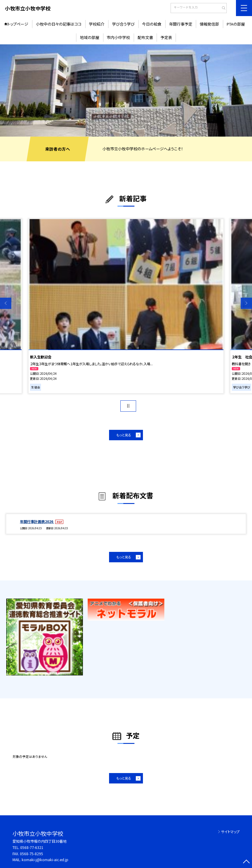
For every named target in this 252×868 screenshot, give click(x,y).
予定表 (166, 37)
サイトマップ (230, 832)
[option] (126, 90)
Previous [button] (6, 303)
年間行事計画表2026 (37, 522)
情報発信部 (209, 24)
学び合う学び (123, 24)
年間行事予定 (181, 24)
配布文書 (145, 37)
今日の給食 (152, 24)
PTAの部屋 (236, 24)
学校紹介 (97, 24)
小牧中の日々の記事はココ (59, 24)
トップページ (18, 24)
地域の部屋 (90, 37)
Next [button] (246, 303)
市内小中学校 (118, 37)
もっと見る (124, 435)
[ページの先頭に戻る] (246, 862)
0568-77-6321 (32, 847)
